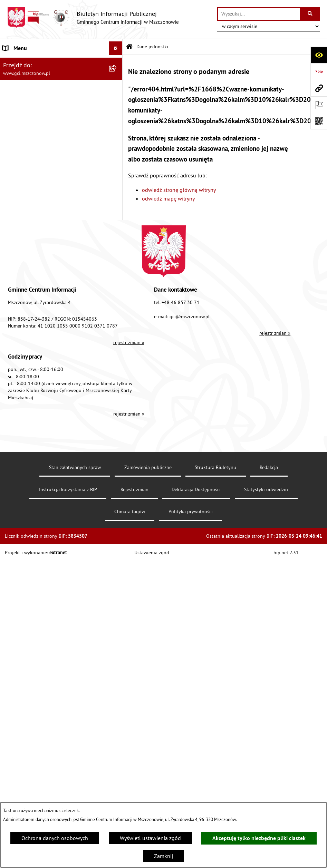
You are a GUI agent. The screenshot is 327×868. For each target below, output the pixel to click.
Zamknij (163, 856)
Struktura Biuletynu (215, 467)
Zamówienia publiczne (148, 467)
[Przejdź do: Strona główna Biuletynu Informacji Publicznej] (129, 47)
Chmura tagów (130, 511)
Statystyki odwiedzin (266, 489)
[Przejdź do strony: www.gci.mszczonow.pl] (319, 88)
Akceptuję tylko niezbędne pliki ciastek (259, 838)
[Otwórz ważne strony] (319, 105)
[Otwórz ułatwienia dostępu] (319, 55)
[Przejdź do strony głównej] (93, 18)
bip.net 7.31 (286, 553)
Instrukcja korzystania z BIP (68, 489)
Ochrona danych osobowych (55, 838)
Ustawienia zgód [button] (152, 553)
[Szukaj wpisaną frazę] (311, 14)
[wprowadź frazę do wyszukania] (259, 14)
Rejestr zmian (134, 489)
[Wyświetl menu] (116, 48)
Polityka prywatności (191, 511)
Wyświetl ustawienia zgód (150, 838)
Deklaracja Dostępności (196, 489)
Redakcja (269, 467)
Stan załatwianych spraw (75, 467)
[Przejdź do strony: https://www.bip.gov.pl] (319, 71)
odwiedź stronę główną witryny (179, 190)
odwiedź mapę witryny (168, 198)
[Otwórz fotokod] (319, 121)
